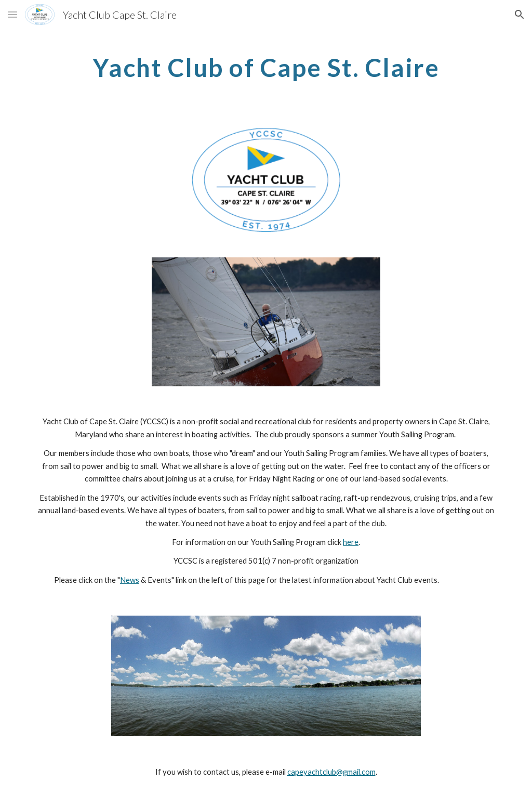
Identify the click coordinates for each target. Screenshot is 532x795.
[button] (12, 14)
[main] (266, 65)
